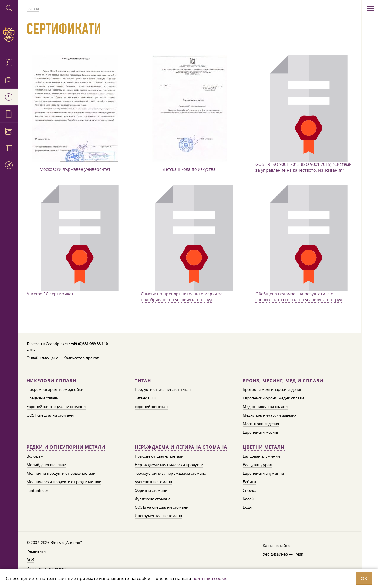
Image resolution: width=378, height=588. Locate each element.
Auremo (9, 35)
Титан (143, 381)
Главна (33, 9)
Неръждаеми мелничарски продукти (169, 465)
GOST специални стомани (50, 415)
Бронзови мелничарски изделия (272, 389)
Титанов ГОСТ (147, 398)
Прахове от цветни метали (159, 456)
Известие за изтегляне (47, 568)
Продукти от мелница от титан (163, 389)
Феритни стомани (151, 490)
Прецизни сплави (43, 398)
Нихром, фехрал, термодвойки (55, 389)
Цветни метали (264, 447)
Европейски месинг (261, 432)
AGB (30, 560)
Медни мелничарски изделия (270, 415)
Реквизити (36, 551)
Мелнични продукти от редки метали (61, 473)
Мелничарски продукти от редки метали (64, 482)
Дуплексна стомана (153, 499)
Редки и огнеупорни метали (66, 447)
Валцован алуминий (261, 456)
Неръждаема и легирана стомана (181, 447)
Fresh (298, 554)
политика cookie (210, 578)
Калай (248, 499)
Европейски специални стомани (56, 407)
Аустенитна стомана (153, 482)
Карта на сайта (276, 546)
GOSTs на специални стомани (162, 507)
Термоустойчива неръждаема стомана (170, 473)
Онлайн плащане (42, 358)
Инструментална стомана (158, 516)
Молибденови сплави (46, 465)
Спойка (250, 490)
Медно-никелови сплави (265, 407)
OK (364, 578)
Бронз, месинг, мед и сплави (283, 381)
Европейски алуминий (263, 473)
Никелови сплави (52, 381)
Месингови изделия (261, 424)
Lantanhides (38, 490)
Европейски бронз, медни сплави (273, 398)
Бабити (249, 482)
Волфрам (35, 456)
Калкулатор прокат (81, 358)
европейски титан (151, 407)
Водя (247, 507)
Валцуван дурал (257, 465)
